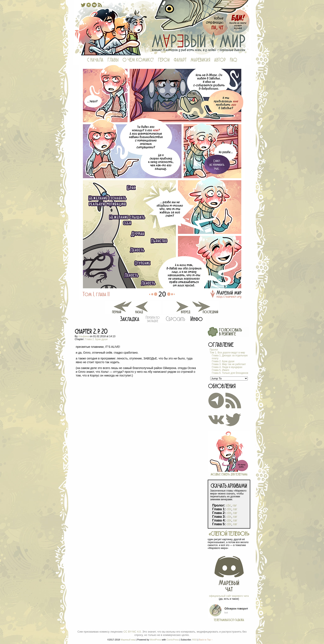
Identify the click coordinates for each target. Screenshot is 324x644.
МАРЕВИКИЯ (200, 60)
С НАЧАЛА (95, 60)
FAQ (233, 60)
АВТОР (220, 60)
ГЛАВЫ (113, 60)
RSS (195, 640)
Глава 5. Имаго (221, 370)
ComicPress (173, 640)
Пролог (214, 350)
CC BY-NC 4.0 (132, 632)
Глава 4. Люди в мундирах (227, 367)
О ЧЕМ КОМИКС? (138, 60)
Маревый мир (162, 28)
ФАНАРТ (180, 60)
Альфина (84, 336)
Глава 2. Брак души (96, 339)
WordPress (155, 640)
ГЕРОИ (164, 60)
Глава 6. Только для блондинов (230, 373)
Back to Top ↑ (206, 640)
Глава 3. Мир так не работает (229, 364)
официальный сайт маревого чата (229, 596)
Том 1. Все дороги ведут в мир (227, 353)
